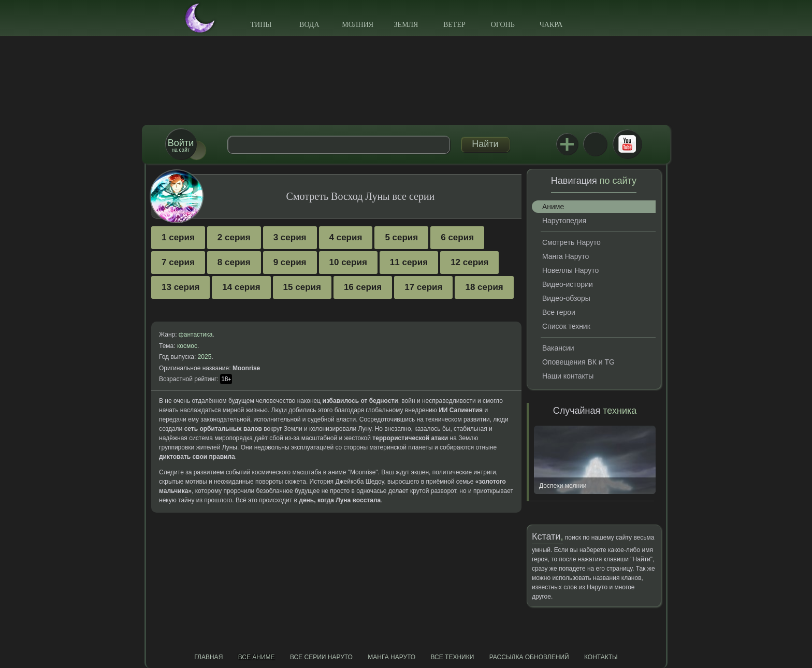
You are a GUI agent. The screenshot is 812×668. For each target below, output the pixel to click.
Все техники (452, 657)
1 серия (178, 237)
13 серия (180, 287)
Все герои (559, 312)
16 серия (363, 287)
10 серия (348, 262)
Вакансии (558, 348)
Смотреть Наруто (571, 242)
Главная (208, 657)
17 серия (423, 287)
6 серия (457, 237)
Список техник (566, 326)
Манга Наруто (565, 256)
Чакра (551, 25)
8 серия (234, 262)
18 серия (484, 287)
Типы (261, 25)
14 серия (241, 287)
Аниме (553, 207)
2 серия (234, 237)
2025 (205, 357)
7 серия (178, 262)
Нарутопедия (564, 221)
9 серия (290, 262)
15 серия (302, 287)
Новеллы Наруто (570, 270)
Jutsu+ (567, 144)
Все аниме (257, 657)
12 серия (469, 262)
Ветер (454, 25)
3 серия (290, 237)
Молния (358, 25)
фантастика (196, 335)
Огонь (503, 25)
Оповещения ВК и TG (578, 362)
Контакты (601, 657)
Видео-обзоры (566, 298)
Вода (309, 25)
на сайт (181, 145)
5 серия (401, 237)
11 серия (409, 262)
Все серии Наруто (321, 657)
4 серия (346, 237)
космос (187, 346)
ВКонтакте (595, 144)
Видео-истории (568, 284)
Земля (406, 25)
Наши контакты (568, 376)
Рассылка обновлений (529, 657)
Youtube (627, 144)
